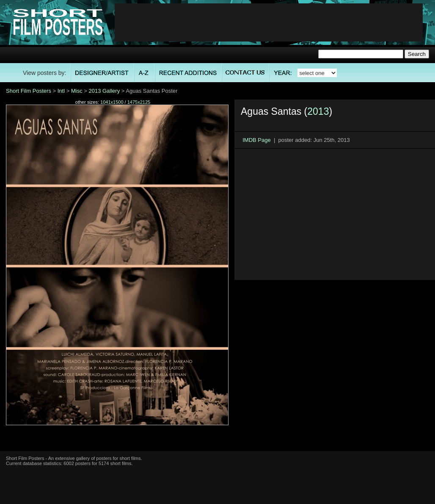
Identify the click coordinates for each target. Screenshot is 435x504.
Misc (77, 91)
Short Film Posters (29, 91)
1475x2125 (139, 102)
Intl (61, 91)
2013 (318, 111)
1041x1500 (112, 102)
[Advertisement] (269, 22)
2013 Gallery (104, 91)
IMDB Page (256, 140)
